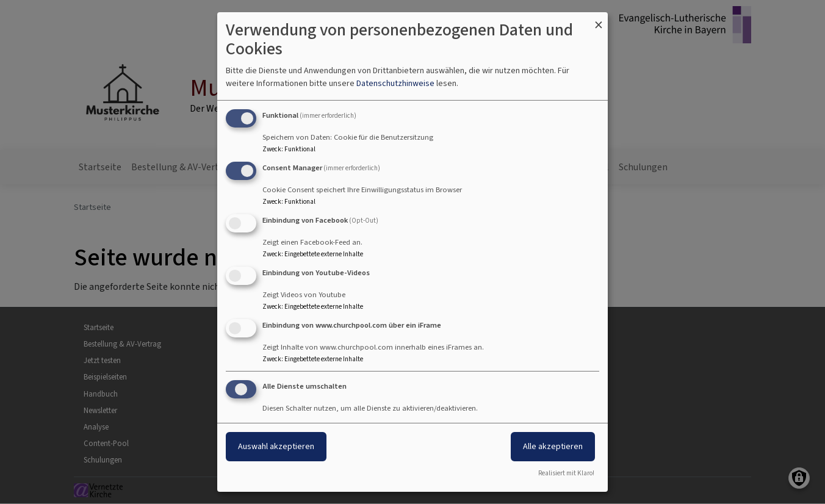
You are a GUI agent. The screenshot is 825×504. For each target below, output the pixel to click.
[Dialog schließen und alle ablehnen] (599, 20)
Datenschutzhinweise (395, 83)
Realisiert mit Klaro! (566, 473)
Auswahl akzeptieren (276, 446)
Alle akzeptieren (553, 446)
